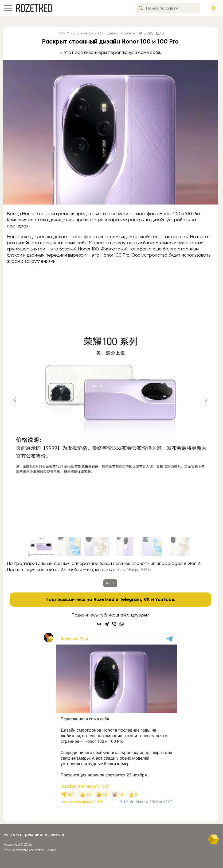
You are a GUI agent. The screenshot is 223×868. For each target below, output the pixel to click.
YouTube (165, 599)
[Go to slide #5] (152, 546)
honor (110, 583)
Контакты (13, 834)
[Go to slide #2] (69, 546)
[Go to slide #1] (41, 546)
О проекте (55, 834)
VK (147, 599)
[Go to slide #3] (97, 546)
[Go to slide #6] (180, 546)
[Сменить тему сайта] (214, 8)
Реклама (34, 834)
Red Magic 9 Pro (134, 569)
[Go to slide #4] (124, 546)
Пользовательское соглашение (30, 850)
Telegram (130, 599)
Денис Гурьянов (121, 33)
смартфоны (83, 237)
